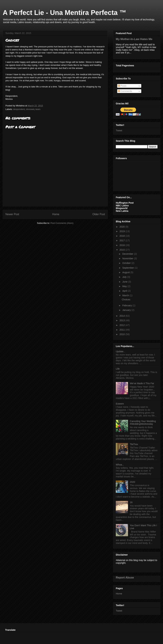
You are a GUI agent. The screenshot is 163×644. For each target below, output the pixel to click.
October (127, 263)
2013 (123, 320)
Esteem (120, 404)
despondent (19, 109)
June (125, 282)
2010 (123, 334)
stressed (30, 109)
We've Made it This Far (142, 383)
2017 (123, 240)
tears (38, 109)
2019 (123, 231)
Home (56, 214)
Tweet (119, 130)
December (128, 254)
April (125, 291)
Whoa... (120, 465)
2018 (123, 236)
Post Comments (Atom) (62, 223)
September (128, 268)
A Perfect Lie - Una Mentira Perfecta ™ (65, 13)
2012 (123, 325)
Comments (125, 91)
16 (131, 502)
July (125, 277)
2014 (123, 316)
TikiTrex (134, 444)
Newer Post (12, 214)
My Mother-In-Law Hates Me (134, 39)
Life (118, 369)
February (127, 305)
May (125, 286)
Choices (126, 300)
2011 (123, 330)
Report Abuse (125, 577)
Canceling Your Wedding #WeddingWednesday (143, 423)
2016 (123, 245)
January (127, 310)
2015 (123, 250)
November (128, 258)
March (126, 295)
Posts (122, 86)
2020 (123, 227)
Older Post (99, 214)
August (126, 272)
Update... (121, 351)
